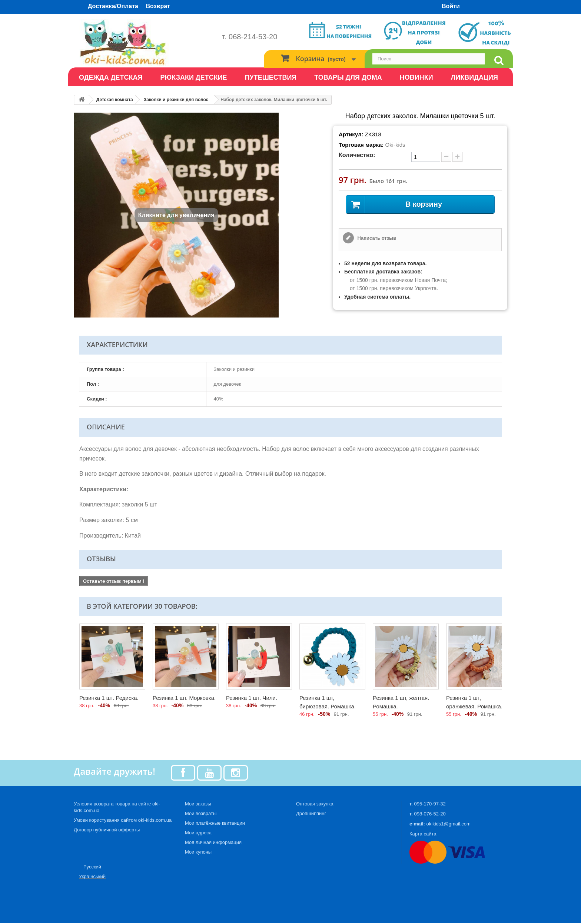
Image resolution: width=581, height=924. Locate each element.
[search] (499, 61)
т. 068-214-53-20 (250, 37)
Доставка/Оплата (113, 6)
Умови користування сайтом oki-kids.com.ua (123, 821)
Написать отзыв (376, 239)
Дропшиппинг (311, 814)
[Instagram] (236, 773)
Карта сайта (423, 835)
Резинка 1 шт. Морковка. (184, 699)
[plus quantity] (457, 157)
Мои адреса (198, 833)
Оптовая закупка (315, 805)
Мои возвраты (201, 814)
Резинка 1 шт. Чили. (252, 699)
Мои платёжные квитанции (215, 824)
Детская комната (115, 100)
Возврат (158, 6)
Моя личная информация (213, 843)
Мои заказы (198, 805)
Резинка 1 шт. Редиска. (109, 699)
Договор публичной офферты (107, 830)
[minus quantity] (446, 157)
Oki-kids (395, 145)
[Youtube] (209, 773)
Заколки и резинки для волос (176, 100)
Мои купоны (198, 853)
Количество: (357, 155)
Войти (451, 6)
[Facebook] (183, 773)
